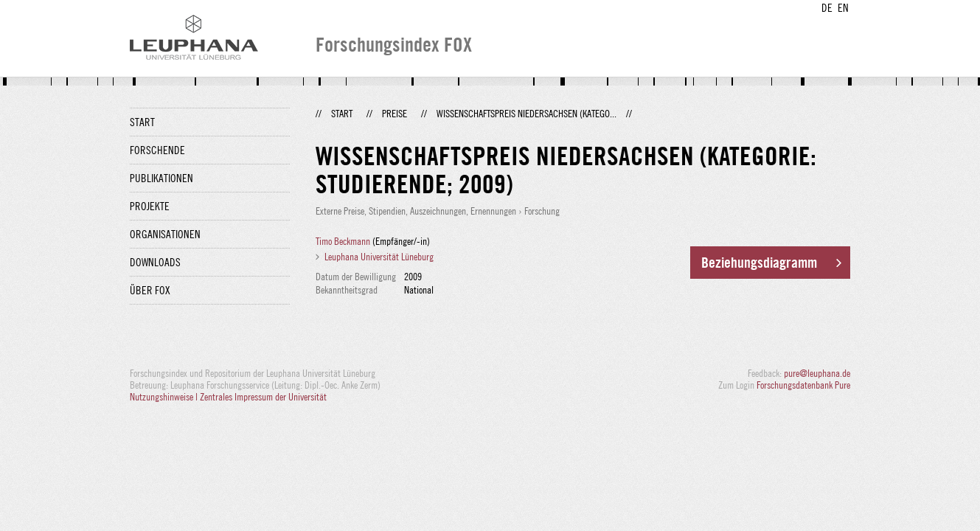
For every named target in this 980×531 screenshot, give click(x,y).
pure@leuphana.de (817, 373)
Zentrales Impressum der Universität (263, 397)
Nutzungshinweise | (165, 397)
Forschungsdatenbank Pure (803, 385)
